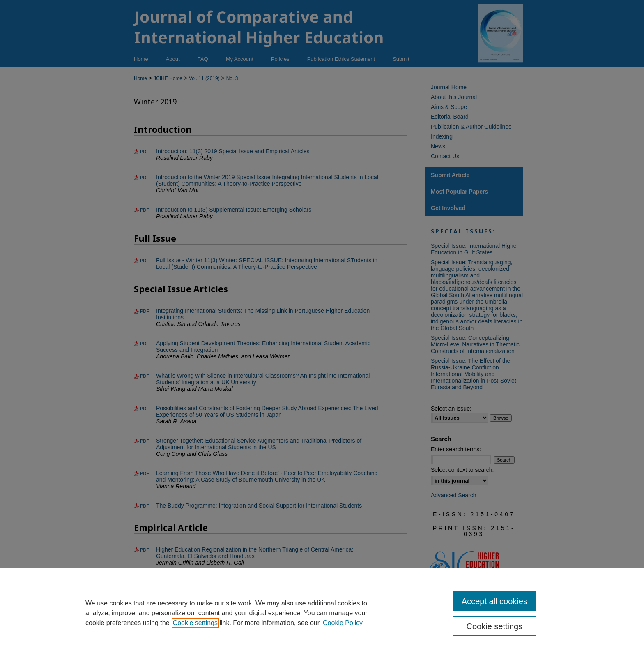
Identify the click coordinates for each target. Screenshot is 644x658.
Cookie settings (195, 623)
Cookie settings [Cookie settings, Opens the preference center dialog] (495, 626)
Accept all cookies (494, 601)
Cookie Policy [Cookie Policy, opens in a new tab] (343, 623)
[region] (322, 613)
